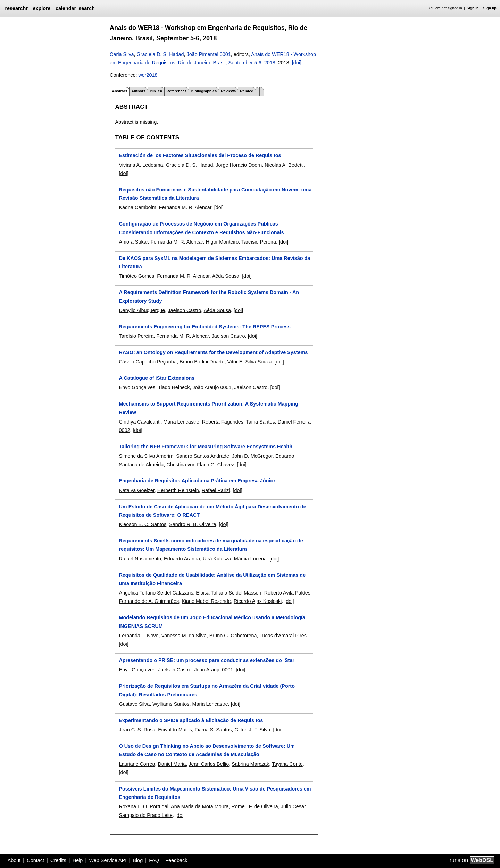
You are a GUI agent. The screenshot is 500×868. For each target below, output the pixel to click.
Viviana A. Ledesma (141, 165)
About (14, 860)
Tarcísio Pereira (259, 242)
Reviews (228, 91)
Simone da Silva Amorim (146, 456)
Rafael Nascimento (140, 559)
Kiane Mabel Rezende (206, 601)
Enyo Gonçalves (137, 387)
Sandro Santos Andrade (203, 456)
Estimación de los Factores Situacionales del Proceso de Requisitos (200, 155)
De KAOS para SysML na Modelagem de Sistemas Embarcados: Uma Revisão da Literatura (214, 262)
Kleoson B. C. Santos (143, 524)
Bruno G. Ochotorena (233, 636)
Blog (138, 860)
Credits (58, 860)
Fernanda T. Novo (139, 636)
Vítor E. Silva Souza (249, 362)
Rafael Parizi (216, 490)
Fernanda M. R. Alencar (185, 207)
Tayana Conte (287, 764)
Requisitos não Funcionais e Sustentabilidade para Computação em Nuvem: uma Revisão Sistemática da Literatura (215, 194)
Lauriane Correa (137, 764)
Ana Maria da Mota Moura (200, 806)
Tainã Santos (261, 422)
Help (78, 860)
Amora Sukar (133, 242)
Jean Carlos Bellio (209, 764)
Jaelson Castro (184, 310)
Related (247, 91)
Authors (138, 91)
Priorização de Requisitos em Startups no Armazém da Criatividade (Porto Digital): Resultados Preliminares (207, 690)
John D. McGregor (252, 456)
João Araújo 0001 (212, 387)
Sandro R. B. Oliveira (193, 524)
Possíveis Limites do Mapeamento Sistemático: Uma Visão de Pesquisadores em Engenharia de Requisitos (215, 793)
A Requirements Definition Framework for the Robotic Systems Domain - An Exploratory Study (209, 296)
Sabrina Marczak (250, 764)
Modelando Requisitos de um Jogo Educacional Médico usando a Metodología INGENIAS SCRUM (212, 622)
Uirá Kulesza (217, 559)
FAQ (154, 860)
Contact (35, 860)
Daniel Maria (172, 764)
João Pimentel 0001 (209, 54)
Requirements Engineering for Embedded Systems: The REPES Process (205, 327)
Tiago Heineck (174, 387)
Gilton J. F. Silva (252, 730)
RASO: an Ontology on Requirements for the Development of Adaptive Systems (213, 352)
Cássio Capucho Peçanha (148, 362)
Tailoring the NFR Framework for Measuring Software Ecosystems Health (206, 447)
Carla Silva (122, 54)
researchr (16, 8)
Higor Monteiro (222, 242)
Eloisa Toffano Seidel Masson (228, 593)
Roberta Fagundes (223, 422)
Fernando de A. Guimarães (149, 601)
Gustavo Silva (134, 704)
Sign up (490, 8)
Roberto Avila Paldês (287, 593)
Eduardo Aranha (182, 559)
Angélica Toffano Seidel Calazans (156, 593)
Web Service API (108, 860)
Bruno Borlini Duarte (202, 362)
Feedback (176, 860)
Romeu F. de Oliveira (255, 806)
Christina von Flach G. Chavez (200, 465)
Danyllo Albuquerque (142, 310)
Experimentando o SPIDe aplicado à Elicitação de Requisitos (191, 720)
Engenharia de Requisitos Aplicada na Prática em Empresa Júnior (197, 481)
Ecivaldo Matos (175, 730)
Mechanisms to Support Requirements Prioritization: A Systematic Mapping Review (208, 408)
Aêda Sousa (226, 276)
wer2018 (148, 75)
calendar (66, 8)
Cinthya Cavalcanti (140, 422)
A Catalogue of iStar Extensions (157, 378)
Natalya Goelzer (136, 490)
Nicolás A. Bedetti (284, 165)
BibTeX (156, 91)
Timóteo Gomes (136, 276)
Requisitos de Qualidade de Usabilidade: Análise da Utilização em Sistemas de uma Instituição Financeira (212, 579)
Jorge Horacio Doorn (239, 165)
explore (41, 8)
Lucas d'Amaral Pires (283, 636)
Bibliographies (204, 91)
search (86, 8)
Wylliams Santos (171, 704)
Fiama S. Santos (213, 730)
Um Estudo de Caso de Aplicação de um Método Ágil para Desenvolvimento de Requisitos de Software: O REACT (212, 511)
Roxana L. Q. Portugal (143, 806)
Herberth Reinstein (178, 490)
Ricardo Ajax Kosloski (258, 601)
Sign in (473, 8)
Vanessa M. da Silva (184, 636)
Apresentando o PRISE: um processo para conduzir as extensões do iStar (206, 660)
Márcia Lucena (250, 559)
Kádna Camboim (137, 207)
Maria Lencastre (181, 422)
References (176, 91)
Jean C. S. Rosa (137, 730)
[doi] (297, 63)
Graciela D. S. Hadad (160, 54)
